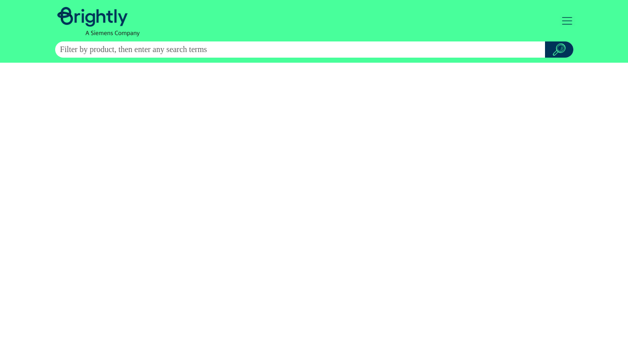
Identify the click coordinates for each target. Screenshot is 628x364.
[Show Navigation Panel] (568, 21)
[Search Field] (314, 50)
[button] (559, 50)
